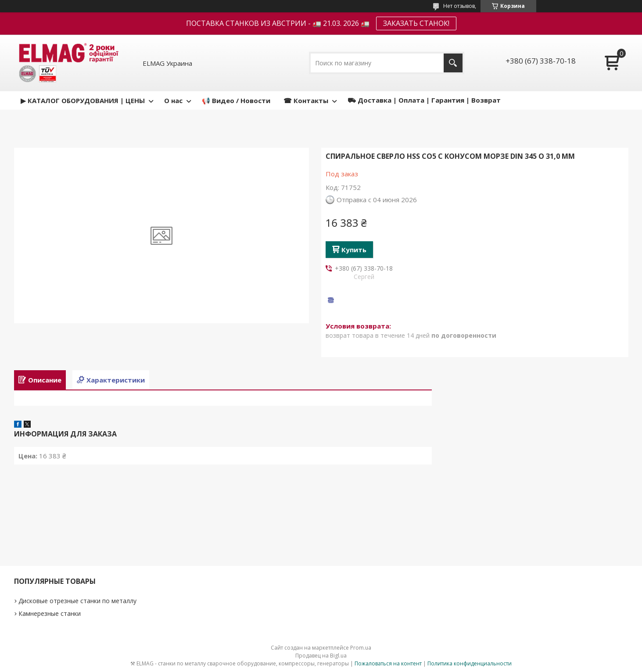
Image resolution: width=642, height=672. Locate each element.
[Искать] (453, 63)
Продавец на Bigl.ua (321, 656)
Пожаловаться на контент (388, 663)
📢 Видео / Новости (236, 100)
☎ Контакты (306, 100)
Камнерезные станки (50, 613)
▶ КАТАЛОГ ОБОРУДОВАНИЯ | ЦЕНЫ (83, 100)
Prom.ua (361, 648)
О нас (173, 100)
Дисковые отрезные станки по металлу (77, 601)
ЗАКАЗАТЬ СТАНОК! (416, 23)
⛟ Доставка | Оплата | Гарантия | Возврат (424, 100)
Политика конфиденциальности (470, 663)
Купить (354, 250)
